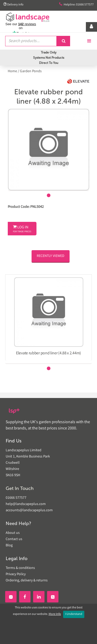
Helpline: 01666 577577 (76, 5)
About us (13, 533)
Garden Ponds (31, 71)
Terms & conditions (20, 568)
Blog (9, 546)
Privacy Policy (16, 574)
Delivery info (13, 5)
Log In (22, 229)
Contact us (14, 539)
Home (13, 71)
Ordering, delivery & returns (27, 581)
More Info (55, 614)
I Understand (74, 614)
